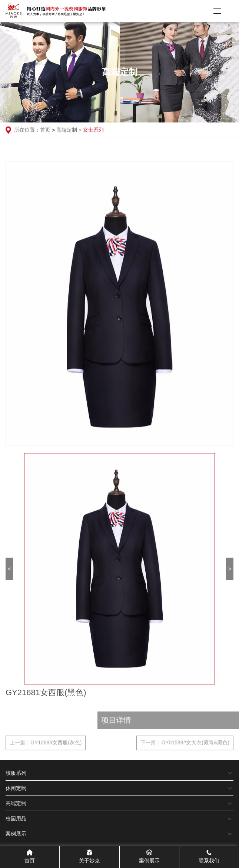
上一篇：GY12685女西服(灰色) (46, 745)
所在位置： (23, 131)
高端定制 (70, 130)
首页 (45, 130)
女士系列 (93, 130)
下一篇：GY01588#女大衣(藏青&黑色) (185, 745)
